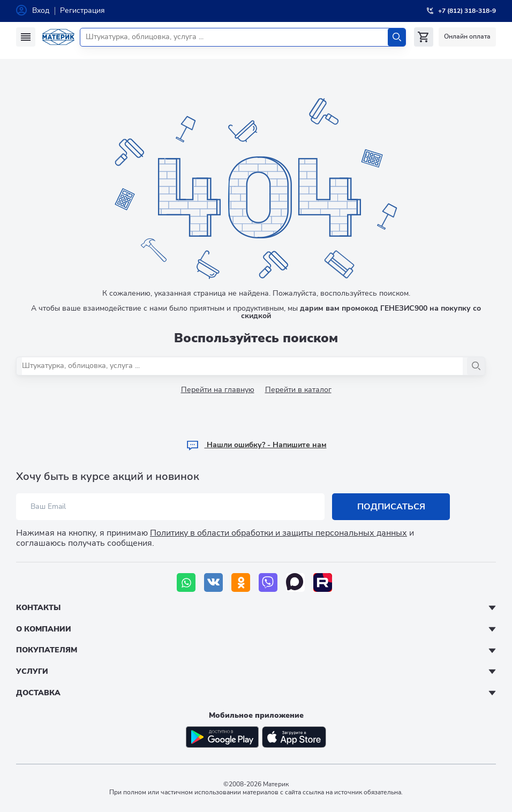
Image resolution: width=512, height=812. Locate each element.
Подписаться (391, 507)
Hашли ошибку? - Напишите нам (256, 445)
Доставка (38, 693)
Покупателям (47, 650)
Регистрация (82, 10)
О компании (44, 629)
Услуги (32, 671)
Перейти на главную (218, 390)
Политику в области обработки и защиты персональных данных (278, 533)
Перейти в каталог (298, 390)
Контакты (38, 608)
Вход (41, 10)
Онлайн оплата (467, 36)
